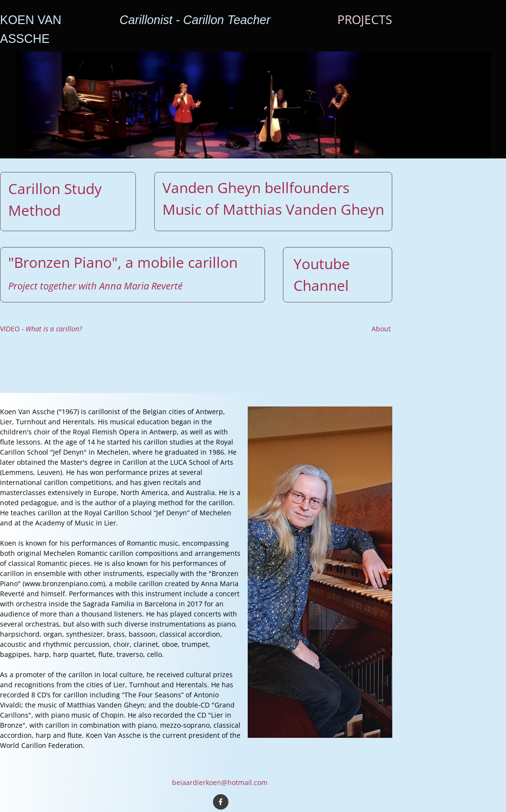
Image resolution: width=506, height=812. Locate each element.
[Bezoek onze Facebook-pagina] (221, 802)
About (381, 329)
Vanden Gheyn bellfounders (256, 188)
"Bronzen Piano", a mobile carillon (123, 262)
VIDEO (41, 329)
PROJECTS (365, 19)
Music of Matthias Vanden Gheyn (273, 209)
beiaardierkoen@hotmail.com (220, 782)
